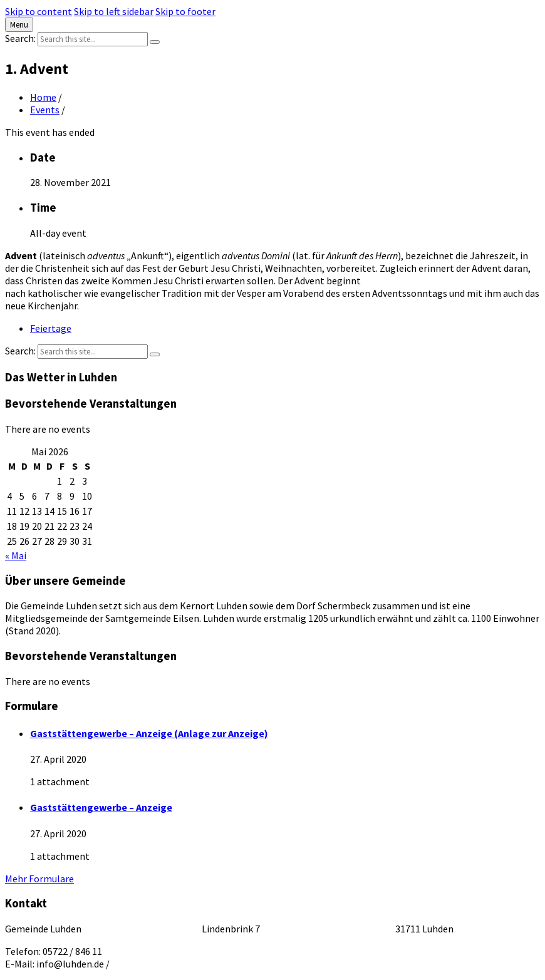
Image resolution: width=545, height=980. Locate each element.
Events (45, 110)
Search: (20, 38)
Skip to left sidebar (114, 11)
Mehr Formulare (39, 879)
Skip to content (39, 11)
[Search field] (93, 39)
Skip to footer (185, 11)
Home (43, 97)
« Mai (16, 555)
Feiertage (51, 328)
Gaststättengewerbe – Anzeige (101, 807)
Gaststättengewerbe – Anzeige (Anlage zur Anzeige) (149, 733)
